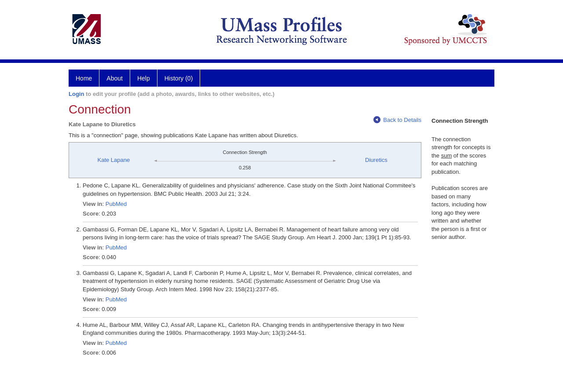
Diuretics (376, 160)
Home (84, 78)
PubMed (116, 204)
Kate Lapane (113, 160)
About (115, 78)
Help (144, 78)
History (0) (179, 78)
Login (76, 94)
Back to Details (397, 120)
